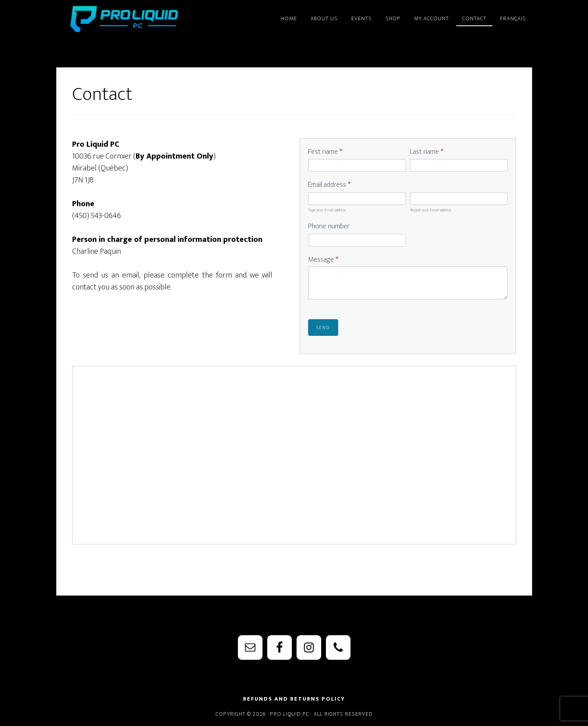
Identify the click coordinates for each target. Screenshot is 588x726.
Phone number (329, 227)
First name (325, 152)
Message (323, 260)
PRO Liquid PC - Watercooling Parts (128, 19)
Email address (329, 185)
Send (323, 328)
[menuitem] (513, 15)
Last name (427, 152)
